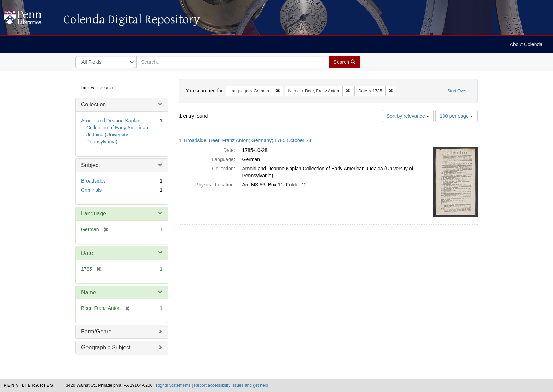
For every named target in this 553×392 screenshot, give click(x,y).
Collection (93, 105)
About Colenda (526, 44)
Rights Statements (173, 385)
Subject (90, 165)
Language (94, 213)
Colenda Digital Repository (30, 19)
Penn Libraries (29, 385)
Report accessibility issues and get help (231, 385)
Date (87, 253)
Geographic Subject (106, 347)
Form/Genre (96, 332)
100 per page (456, 116)
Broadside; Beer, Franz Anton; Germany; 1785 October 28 (248, 140)
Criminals (91, 190)
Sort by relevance (408, 116)
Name (89, 292)
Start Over (457, 91)
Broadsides (93, 181)
